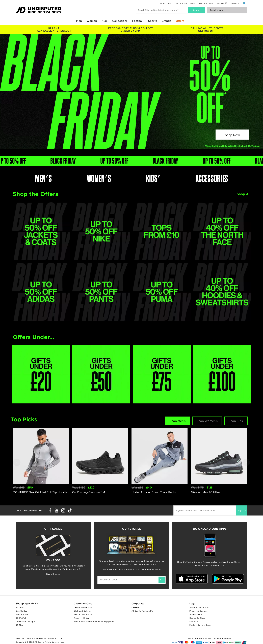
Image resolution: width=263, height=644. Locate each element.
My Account (165, 3)
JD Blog (20, 625)
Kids (105, 21)
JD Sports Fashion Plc (142, 611)
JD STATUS (21, 618)
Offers (180, 21)
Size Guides (21, 611)
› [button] (246, 462)
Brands (166, 21)
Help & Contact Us (83, 614)
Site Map (194, 622)
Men (79, 21)
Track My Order (81, 618)
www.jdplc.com (55, 638)
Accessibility (196, 614)
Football (138, 21)
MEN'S (43, 178)
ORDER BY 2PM (130, 30)
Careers (135, 607)
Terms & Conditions (199, 607)
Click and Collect (82, 611)
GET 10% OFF (207, 30)
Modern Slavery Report (201, 625)
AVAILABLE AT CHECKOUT (54, 30)
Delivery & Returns (83, 607)
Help (193, 3)
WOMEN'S (99, 178)
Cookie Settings (197, 618)
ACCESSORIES (212, 178)
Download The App (25, 622)
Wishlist (221, 3)
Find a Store (181, 3)
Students (20, 607)
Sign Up (242, 511)
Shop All (244, 194)
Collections (120, 21)
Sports (153, 21)
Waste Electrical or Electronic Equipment (94, 622)
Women (92, 21)
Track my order (206, 3)
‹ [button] (17, 462)
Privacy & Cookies (198, 611)
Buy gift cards (53, 574)
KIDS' (153, 178)
